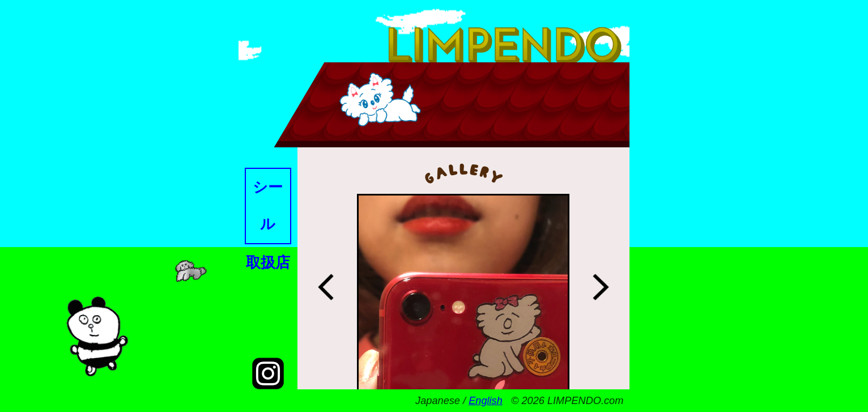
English (486, 401)
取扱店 (268, 262)
